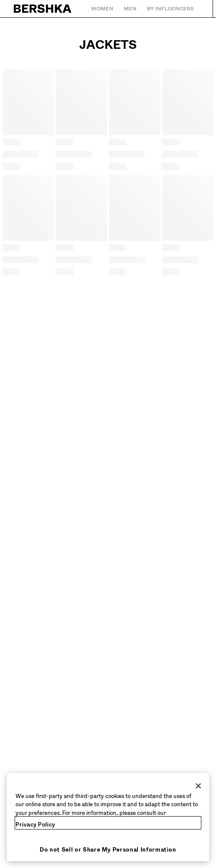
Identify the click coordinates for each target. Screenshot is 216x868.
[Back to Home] (43, 9)
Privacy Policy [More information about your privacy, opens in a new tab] (35, 825)
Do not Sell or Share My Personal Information (108, 850)
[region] (108, 817)
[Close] (198, 786)
